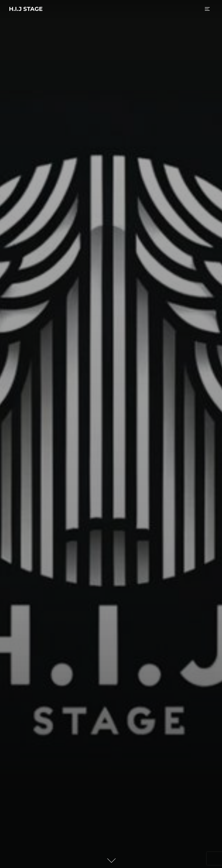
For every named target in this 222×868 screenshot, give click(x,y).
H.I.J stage (26, 9)
